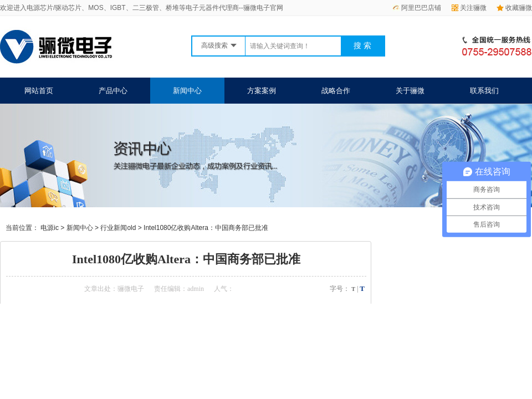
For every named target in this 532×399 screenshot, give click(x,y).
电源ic (50, 228)
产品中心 (113, 91)
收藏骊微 (514, 8)
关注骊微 (469, 8)
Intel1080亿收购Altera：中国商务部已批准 (206, 228)
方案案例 (262, 91)
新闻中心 (187, 91)
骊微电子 (131, 289)
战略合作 (336, 91)
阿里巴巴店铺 (417, 8)
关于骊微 (410, 91)
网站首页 (39, 91)
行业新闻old (118, 228)
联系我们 (484, 91)
